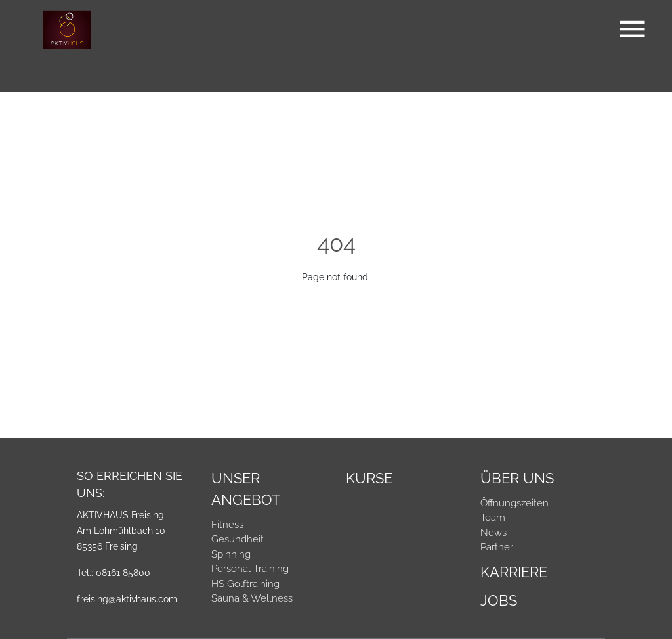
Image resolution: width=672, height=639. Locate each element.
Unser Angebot (246, 489)
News (493, 533)
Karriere (514, 572)
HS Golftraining (245, 584)
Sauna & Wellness (252, 598)
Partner (497, 547)
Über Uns (517, 478)
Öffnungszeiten (514, 503)
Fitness (227, 525)
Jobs (499, 600)
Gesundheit (238, 539)
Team (493, 518)
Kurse (369, 478)
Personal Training (250, 569)
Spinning (231, 554)
